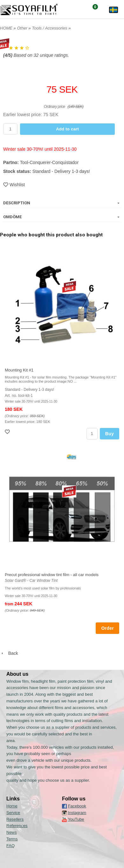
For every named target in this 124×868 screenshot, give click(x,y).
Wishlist (14, 185)
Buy (110, 434)
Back (9, 653)
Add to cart (67, 129)
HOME (6, 28)
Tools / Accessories (50, 28)
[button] (62, 113)
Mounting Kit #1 (19, 370)
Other (23, 28)
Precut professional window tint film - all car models (52, 575)
